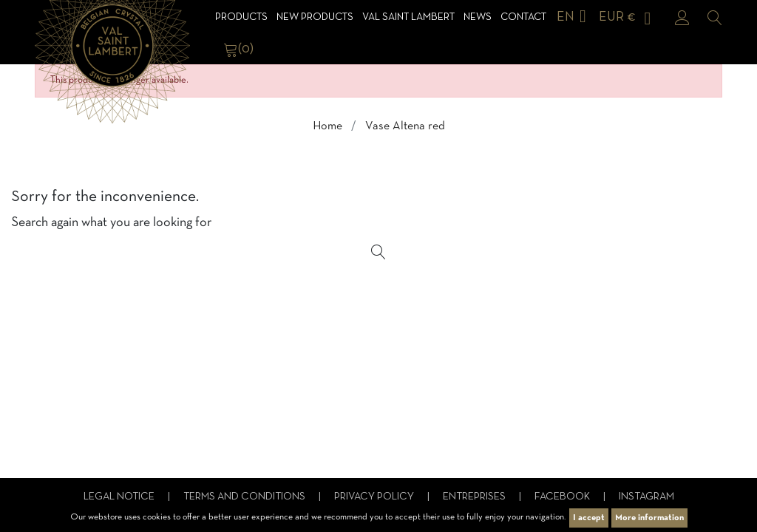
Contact (523, 17)
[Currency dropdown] (628, 17)
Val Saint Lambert (408, 17)
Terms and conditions (245, 497)
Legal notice (120, 497)
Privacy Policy (375, 497)
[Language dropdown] (574, 17)
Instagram (646, 497)
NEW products (315, 17)
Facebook (563, 497)
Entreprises (475, 497)
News (478, 17)
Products (241, 17)
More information (649, 518)
